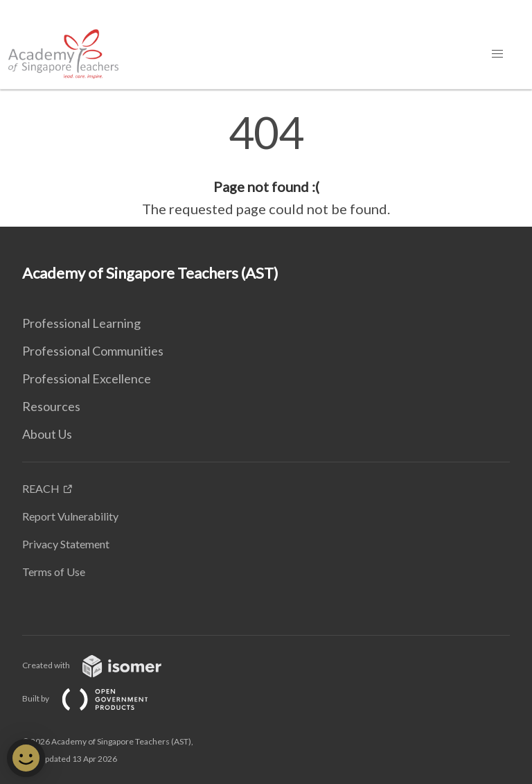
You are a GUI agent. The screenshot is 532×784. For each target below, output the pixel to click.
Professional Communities (93, 351)
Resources (51, 406)
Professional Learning (81, 323)
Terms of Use (54, 572)
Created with (103, 665)
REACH (41, 488)
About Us (47, 434)
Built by (96, 698)
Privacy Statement (66, 544)
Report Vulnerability (70, 516)
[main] (266, 165)
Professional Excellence (87, 378)
